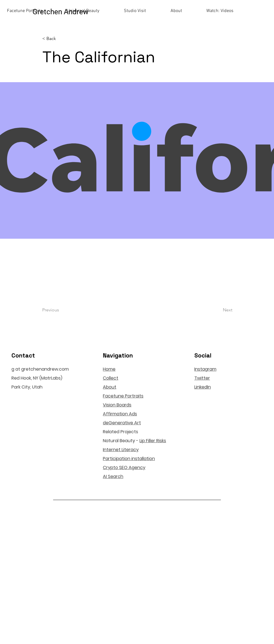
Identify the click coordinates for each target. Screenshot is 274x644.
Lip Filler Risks (153, 441)
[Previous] (61, 310)
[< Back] (61, 39)
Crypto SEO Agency (124, 467)
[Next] (218, 310)
